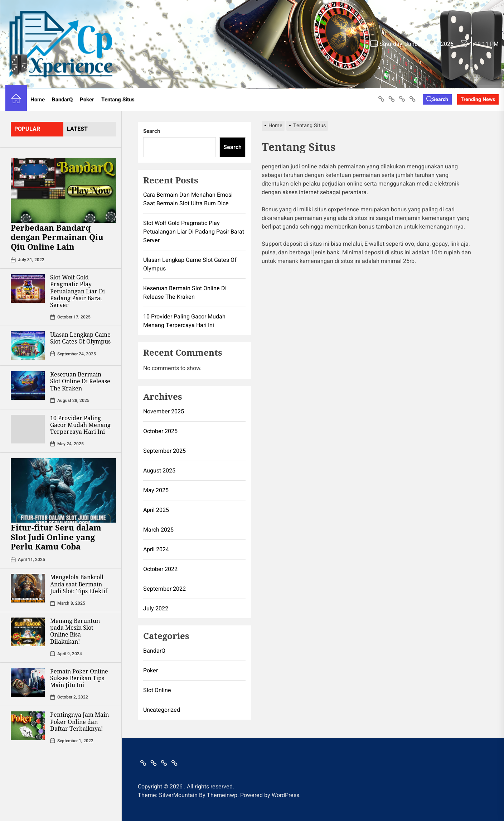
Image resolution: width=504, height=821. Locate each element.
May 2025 (156, 490)
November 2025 (164, 412)
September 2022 (164, 589)
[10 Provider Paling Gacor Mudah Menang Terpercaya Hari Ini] (28, 429)
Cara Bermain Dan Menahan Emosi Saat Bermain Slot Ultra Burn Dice (188, 199)
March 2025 (158, 530)
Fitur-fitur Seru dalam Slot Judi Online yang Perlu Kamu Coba (56, 537)
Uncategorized (162, 710)
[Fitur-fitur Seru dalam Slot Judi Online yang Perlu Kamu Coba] (63, 490)
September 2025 (164, 451)
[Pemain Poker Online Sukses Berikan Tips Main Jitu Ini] (28, 682)
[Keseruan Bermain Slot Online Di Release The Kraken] (28, 385)
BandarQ (62, 100)
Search (152, 131)
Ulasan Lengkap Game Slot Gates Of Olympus (80, 338)
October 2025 (160, 431)
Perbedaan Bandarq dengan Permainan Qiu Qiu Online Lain (57, 237)
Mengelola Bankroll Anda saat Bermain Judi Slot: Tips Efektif (79, 584)
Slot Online (157, 690)
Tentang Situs (118, 100)
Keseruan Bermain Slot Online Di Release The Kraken (80, 381)
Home (38, 100)
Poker (87, 100)
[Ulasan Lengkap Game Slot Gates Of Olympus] (28, 346)
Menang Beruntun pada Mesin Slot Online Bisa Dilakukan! (75, 631)
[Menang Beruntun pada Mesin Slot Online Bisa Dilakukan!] (28, 632)
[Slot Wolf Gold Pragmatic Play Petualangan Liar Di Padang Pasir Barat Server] (28, 288)
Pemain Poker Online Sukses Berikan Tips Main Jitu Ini (79, 678)
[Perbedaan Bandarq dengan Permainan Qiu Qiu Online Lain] (63, 191)
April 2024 (156, 549)
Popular (27, 129)
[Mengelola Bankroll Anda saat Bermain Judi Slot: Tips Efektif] (28, 588)
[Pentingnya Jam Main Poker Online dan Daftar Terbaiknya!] (28, 726)
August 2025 (159, 471)
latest (77, 129)
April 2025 (156, 510)
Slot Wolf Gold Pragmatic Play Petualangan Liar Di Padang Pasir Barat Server (77, 291)
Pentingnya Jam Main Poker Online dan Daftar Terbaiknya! (79, 721)
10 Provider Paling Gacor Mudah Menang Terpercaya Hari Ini (80, 425)
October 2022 (160, 569)
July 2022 (156, 609)
